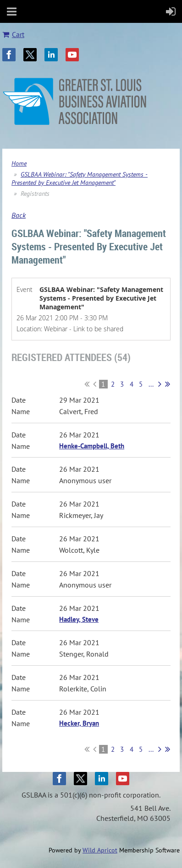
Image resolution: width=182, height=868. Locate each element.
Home (19, 163)
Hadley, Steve (79, 619)
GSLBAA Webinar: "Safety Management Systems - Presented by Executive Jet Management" (80, 178)
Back (19, 215)
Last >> (168, 384)
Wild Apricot (100, 850)
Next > (160, 384)
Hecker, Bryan (79, 723)
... (151, 384)
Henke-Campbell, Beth (92, 446)
